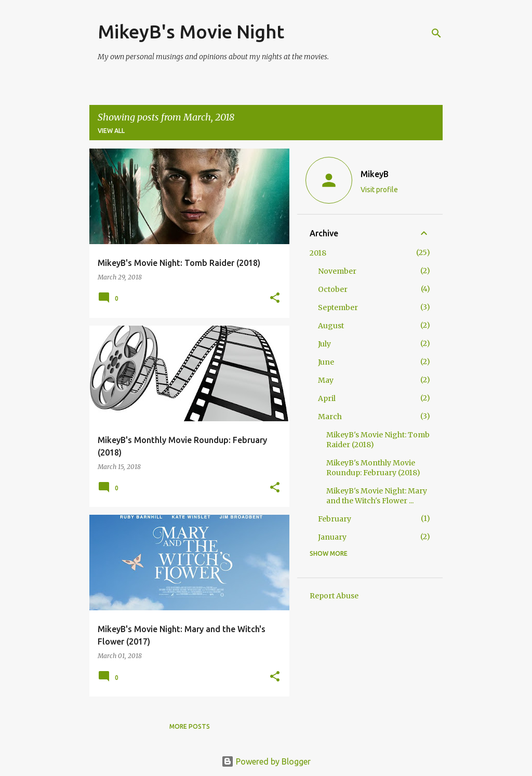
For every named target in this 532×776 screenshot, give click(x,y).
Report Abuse (334, 596)
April (327, 398)
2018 (318, 253)
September (338, 307)
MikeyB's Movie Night (191, 31)
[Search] (436, 33)
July (324, 344)
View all (111, 131)
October (333, 289)
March (330, 417)
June (326, 362)
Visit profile (379, 190)
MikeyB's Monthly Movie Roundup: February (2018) (373, 468)
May (326, 380)
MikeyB (375, 174)
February (335, 519)
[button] (275, 298)
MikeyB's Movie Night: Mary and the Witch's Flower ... (377, 496)
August (331, 326)
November (337, 271)
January (332, 537)
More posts (190, 726)
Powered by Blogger (266, 761)
